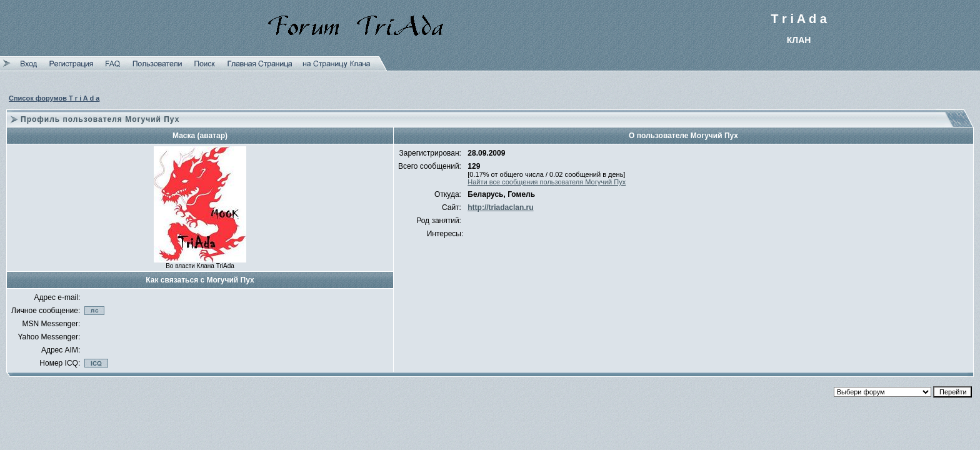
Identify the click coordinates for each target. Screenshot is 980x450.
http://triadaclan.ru (500, 207)
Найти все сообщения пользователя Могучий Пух (547, 182)
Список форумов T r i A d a (54, 98)
